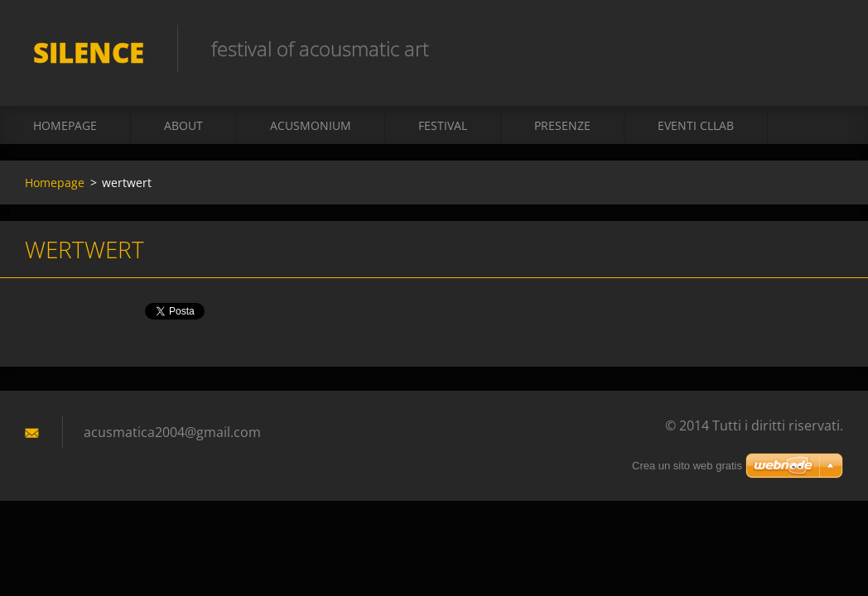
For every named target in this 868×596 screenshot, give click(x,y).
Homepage (65, 125)
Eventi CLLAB (696, 125)
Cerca (825, 48)
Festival (443, 125)
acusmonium (311, 125)
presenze (562, 125)
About (183, 125)
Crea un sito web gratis (687, 466)
